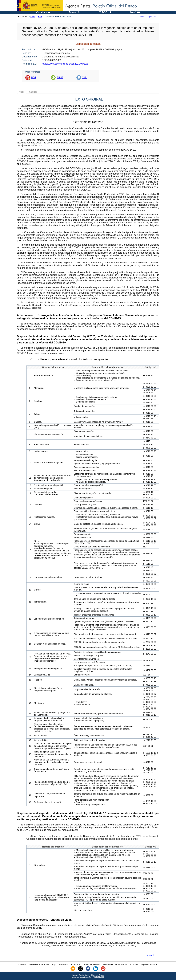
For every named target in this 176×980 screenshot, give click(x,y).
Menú (135, 12)
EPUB (60, 77)
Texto (22, 92)
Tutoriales (134, 964)
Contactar (22, 964)
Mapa (54, 964)
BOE (40, 17)
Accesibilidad (76, 964)
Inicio (33, 17)
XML (85, 77)
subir (152, 955)
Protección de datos (92, 964)
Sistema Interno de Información (115, 964)
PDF (34, 77)
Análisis (33, 92)
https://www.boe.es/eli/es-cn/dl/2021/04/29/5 (65, 64)
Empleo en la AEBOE (149, 964)
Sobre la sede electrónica (39, 964)
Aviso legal (64, 964)
